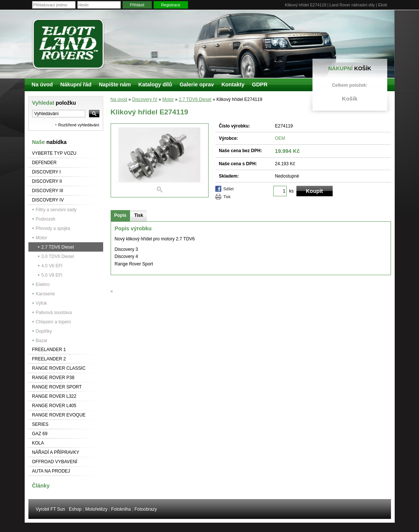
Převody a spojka (53, 228)
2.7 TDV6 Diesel (58, 247)
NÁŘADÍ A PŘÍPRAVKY (56, 452)
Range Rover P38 (53, 378)
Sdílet (229, 189)
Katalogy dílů (155, 84)
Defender (44, 163)
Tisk (227, 197)
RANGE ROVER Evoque (59, 415)
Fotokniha (121, 509)
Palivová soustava (54, 313)
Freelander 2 (49, 359)
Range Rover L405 (54, 406)
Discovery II (47, 181)
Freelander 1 (49, 350)
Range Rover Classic (59, 368)
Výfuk (41, 303)
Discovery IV (48, 200)
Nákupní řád (76, 84)
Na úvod (119, 99)
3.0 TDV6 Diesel (58, 256)
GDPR (260, 84)
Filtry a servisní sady (56, 210)
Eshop (75, 509)
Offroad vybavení (55, 462)
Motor (42, 238)
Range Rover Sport (57, 387)
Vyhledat (54, 103)
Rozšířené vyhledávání (79, 125)
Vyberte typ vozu (54, 153)
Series (40, 424)
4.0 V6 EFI (52, 266)
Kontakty (233, 84)
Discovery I (47, 172)
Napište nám (115, 84)
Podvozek (46, 219)
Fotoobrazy (146, 509)
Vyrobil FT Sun (51, 509)
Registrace (171, 5)
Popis (121, 215)
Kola (38, 443)
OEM (280, 138)
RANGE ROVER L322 (54, 396)
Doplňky (44, 331)
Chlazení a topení (53, 322)
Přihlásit (137, 5)
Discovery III (48, 191)
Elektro (43, 285)
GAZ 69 (40, 434)
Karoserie (45, 294)
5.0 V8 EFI (52, 275)
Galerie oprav (197, 84)
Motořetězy (96, 509)
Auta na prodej (51, 471)
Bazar (42, 341)
